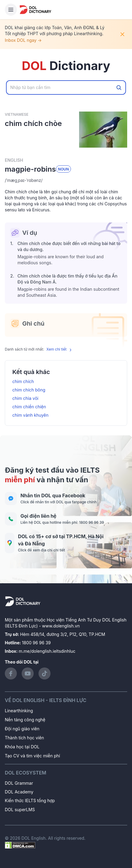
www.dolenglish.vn (61, 626)
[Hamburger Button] (11, 10)
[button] (66, 180)
